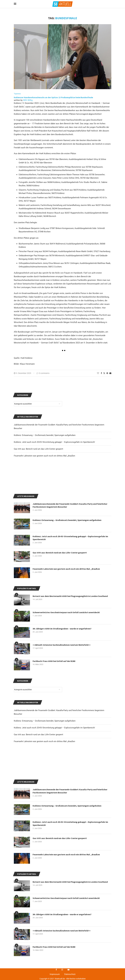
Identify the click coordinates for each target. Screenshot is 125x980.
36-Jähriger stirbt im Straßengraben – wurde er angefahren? (62, 669)
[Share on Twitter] (104, 373)
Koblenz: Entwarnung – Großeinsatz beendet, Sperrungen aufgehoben (45, 761)
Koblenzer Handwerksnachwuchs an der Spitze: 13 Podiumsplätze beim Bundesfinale (54, 97)
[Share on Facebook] (101, 373)
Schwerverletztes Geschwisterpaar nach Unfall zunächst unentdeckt (66, 653)
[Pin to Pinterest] (107, 373)
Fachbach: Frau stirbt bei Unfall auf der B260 (54, 701)
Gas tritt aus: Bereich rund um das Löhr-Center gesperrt (38, 775)
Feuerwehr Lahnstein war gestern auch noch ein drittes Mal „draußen (44, 782)
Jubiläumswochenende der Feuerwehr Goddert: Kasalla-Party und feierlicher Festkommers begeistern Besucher (70, 871)
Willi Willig (28, 100)
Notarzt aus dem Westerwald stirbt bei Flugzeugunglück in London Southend (70, 962)
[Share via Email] (110, 373)
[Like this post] (98, 373)
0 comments (43, 373)
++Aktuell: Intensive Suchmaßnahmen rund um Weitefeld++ (62, 685)
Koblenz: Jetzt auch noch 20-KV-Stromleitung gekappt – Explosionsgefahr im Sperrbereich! (54, 768)
